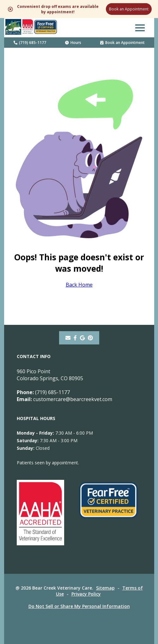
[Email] (68, 338)
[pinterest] (90, 338)
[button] (140, 28)
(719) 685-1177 (30, 43)
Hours (73, 43)
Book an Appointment (129, 9)
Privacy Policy (86, 594)
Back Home (79, 285)
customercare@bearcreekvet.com (64, 399)
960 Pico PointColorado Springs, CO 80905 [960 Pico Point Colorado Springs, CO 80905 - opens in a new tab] (50, 375)
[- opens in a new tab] (75, 338)
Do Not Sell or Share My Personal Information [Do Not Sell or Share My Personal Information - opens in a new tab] (79, 606)
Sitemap (105, 588)
